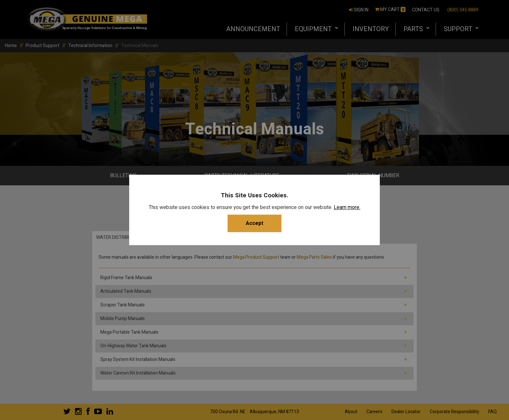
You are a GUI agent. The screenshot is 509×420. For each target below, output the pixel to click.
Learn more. (347, 208)
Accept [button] (255, 224)
